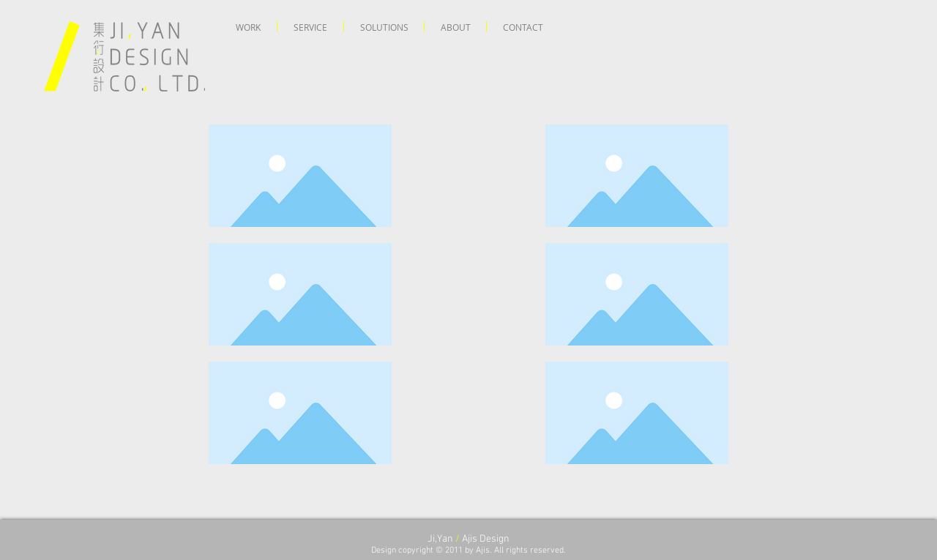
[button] (248, 27)
